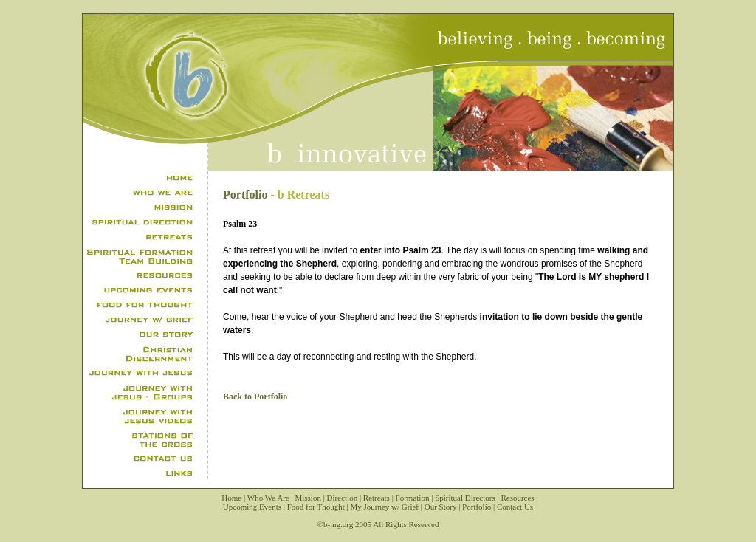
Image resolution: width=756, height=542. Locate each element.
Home (231, 498)
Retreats (377, 498)
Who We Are (268, 498)
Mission (307, 498)
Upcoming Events (252, 507)
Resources (517, 498)
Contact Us (515, 507)
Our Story (441, 507)
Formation (413, 498)
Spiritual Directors (465, 498)
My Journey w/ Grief (384, 507)
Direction (343, 498)
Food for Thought (316, 507)
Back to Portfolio (255, 397)
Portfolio (245, 195)
